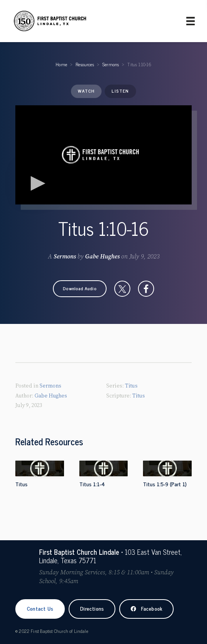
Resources (85, 64)
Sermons (111, 64)
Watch (86, 91)
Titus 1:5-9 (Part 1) (165, 484)
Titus (131, 386)
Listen (120, 91)
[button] (80, 289)
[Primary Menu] (191, 21)
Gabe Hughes (102, 257)
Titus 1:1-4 (92, 484)
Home (61, 64)
